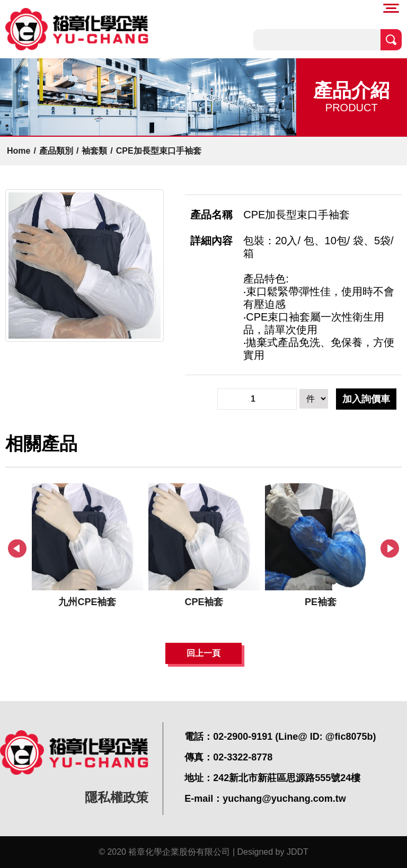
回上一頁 (203, 653)
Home (19, 151)
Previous (17, 549)
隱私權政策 (117, 797)
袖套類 (94, 151)
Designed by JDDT (273, 852)
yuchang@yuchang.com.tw (284, 799)
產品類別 (56, 151)
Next (390, 549)
